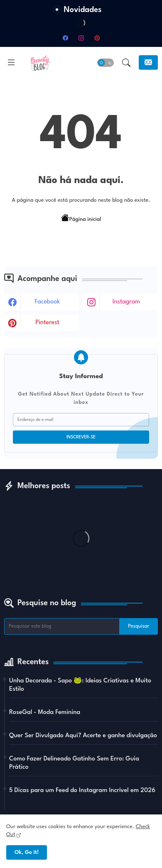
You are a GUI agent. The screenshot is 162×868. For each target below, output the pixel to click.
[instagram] (81, 38)
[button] (106, 63)
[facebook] (65, 38)
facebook (48, 302)
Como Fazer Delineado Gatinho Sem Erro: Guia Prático (74, 763)
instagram (126, 302)
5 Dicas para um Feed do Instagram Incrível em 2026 (82, 791)
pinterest (47, 323)
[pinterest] (97, 38)
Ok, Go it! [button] (27, 852)
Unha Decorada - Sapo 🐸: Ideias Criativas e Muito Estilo (80, 685)
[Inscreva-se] (148, 62)
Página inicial (81, 219)
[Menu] (11, 63)
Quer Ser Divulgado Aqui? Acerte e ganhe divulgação (83, 736)
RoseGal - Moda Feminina (45, 713)
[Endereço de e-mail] (81, 420)
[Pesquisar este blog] (62, 626)
